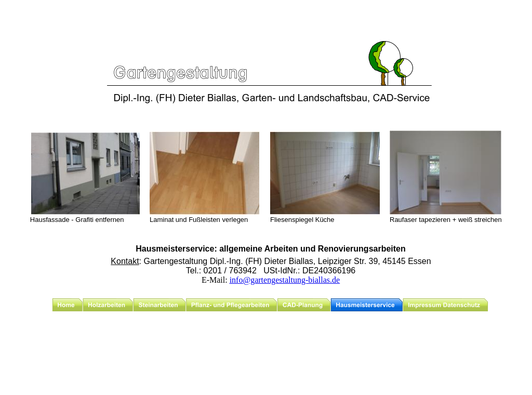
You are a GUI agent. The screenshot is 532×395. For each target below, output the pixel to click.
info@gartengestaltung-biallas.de (285, 280)
